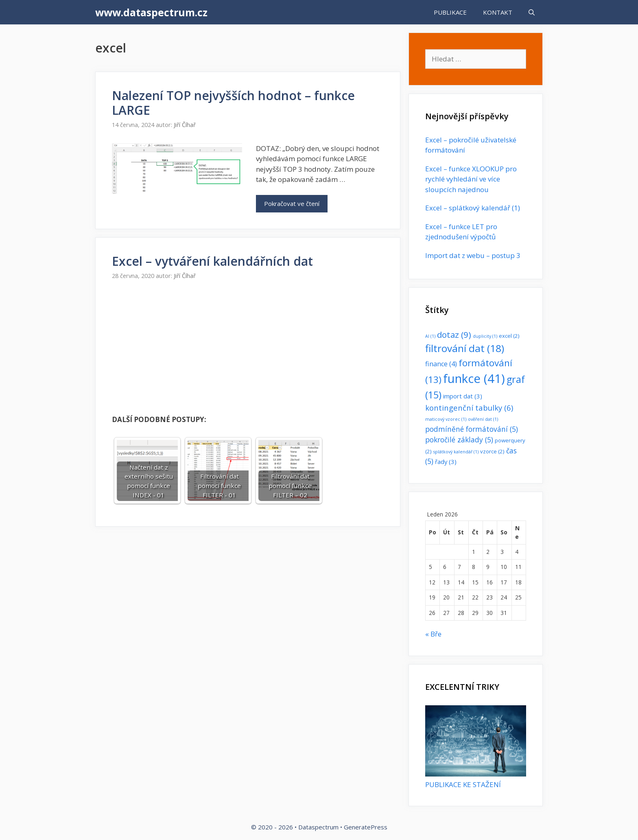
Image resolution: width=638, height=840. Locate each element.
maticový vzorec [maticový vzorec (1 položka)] (446, 419)
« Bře (433, 634)
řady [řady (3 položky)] (446, 462)
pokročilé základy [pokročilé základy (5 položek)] (459, 440)
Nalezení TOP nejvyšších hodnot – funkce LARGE (233, 103)
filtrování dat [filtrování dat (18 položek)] (465, 348)
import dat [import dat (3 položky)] (463, 396)
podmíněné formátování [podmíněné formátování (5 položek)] (472, 429)
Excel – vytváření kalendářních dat (212, 261)
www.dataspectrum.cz (151, 12)
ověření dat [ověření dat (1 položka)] (483, 419)
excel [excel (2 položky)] (509, 336)
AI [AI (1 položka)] (430, 336)
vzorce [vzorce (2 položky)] (492, 451)
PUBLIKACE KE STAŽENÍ (463, 784)
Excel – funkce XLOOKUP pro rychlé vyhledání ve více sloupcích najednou (471, 179)
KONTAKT (498, 12)
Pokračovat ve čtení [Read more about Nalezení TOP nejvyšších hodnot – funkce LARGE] (292, 203)
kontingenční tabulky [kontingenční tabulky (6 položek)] (469, 408)
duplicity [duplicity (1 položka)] (485, 336)
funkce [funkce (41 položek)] (474, 378)
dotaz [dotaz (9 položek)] (454, 335)
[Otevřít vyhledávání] (532, 12)
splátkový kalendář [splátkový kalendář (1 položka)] (456, 452)
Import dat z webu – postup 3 (473, 255)
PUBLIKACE (450, 12)
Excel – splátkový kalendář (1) (473, 208)
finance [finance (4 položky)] (441, 364)
